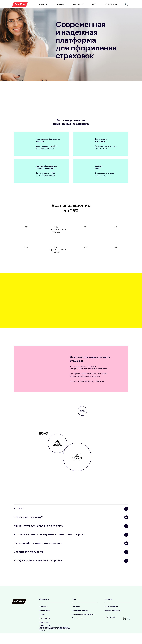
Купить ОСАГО (45, 618)
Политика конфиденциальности (83, 614)
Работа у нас (44, 622)
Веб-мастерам (45, 611)
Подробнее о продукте (80, 611)
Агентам (42, 614)
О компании (76, 607)
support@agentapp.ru (113, 611)
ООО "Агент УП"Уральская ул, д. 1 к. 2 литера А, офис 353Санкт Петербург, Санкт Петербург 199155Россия (55, 628)
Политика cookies (78, 618)
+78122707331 (110, 618)
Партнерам (43, 607)
